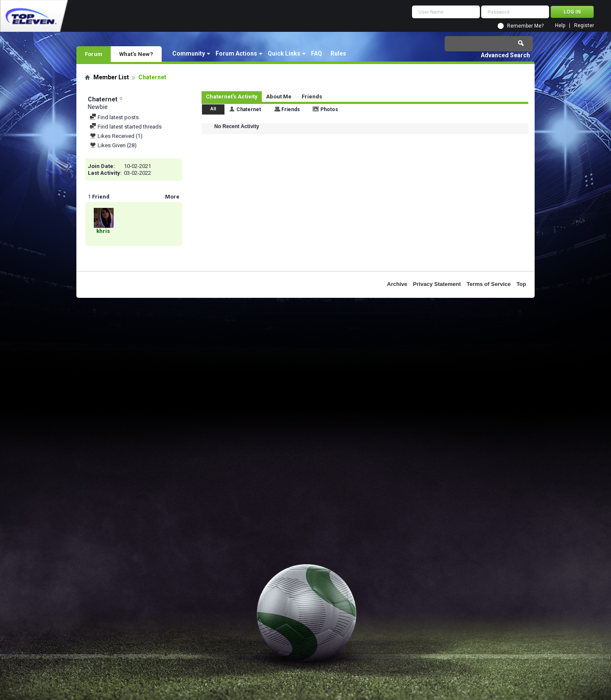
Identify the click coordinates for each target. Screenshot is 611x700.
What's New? (136, 54)
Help (560, 26)
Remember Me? (525, 26)
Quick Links (284, 53)
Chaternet (249, 109)
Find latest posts (114, 117)
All (213, 109)
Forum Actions (236, 53)
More (172, 197)
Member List (111, 77)
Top (521, 284)
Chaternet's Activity (232, 97)
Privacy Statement (437, 284)
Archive (397, 284)
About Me (279, 97)
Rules (338, 53)
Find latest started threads (126, 127)
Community (189, 53)
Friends (312, 97)
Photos (329, 109)
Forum (94, 54)
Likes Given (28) (113, 145)
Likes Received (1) (116, 136)
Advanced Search (505, 55)
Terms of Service (489, 284)
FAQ (317, 53)
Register (584, 26)
